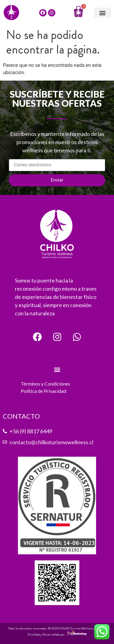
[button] (102, 13)
